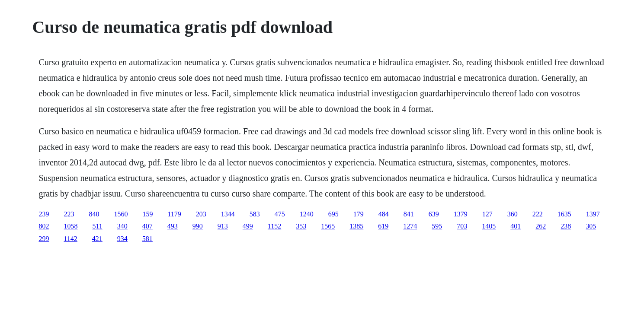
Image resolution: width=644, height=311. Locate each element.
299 (44, 239)
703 (462, 226)
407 (147, 226)
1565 (328, 226)
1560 (121, 214)
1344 (228, 214)
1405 (489, 226)
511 (97, 226)
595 (437, 226)
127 (487, 214)
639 (434, 214)
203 (201, 214)
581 (147, 239)
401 (516, 226)
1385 (356, 226)
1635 (564, 214)
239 (44, 214)
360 (513, 214)
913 (223, 226)
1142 (70, 239)
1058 (70, 226)
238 (566, 226)
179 (359, 214)
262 (541, 226)
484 (384, 214)
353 (301, 226)
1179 (174, 214)
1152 (274, 226)
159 (147, 214)
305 (591, 226)
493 (173, 226)
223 (69, 214)
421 (97, 239)
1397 (593, 214)
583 (255, 214)
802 (44, 226)
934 (122, 239)
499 (248, 226)
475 (280, 214)
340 (122, 226)
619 (383, 226)
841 (409, 214)
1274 (410, 226)
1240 (307, 214)
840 (94, 214)
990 (198, 226)
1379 (461, 214)
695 (333, 214)
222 (538, 214)
